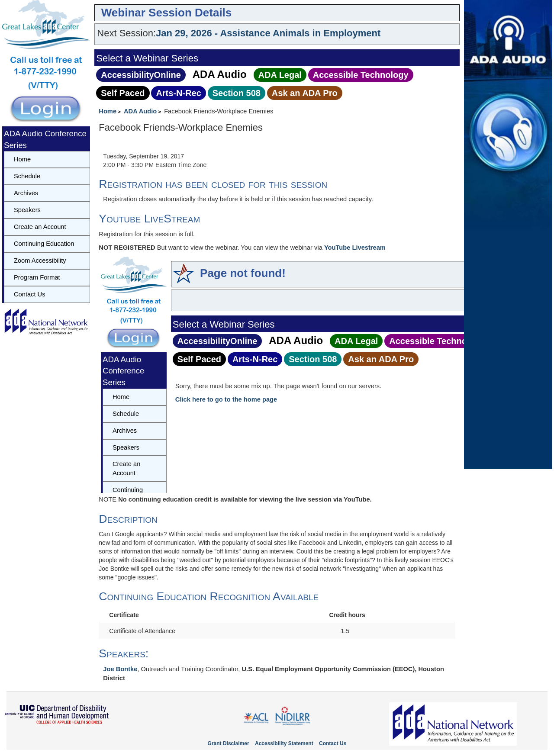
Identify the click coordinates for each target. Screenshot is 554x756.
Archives (26, 193)
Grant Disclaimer (229, 743)
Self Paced (123, 93)
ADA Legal (280, 75)
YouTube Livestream (355, 248)
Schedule (27, 176)
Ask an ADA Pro (305, 93)
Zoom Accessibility (40, 261)
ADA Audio (220, 74)
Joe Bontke (120, 669)
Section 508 (237, 93)
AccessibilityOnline (141, 75)
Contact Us (30, 294)
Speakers (27, 210)
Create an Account (40, 227)
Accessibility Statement (284, 743)
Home (108, 111)
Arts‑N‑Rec (178, 93)
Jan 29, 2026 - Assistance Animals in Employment (268, 33)
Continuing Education (44, 244)
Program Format (37, 277)
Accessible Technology (361, 75)
